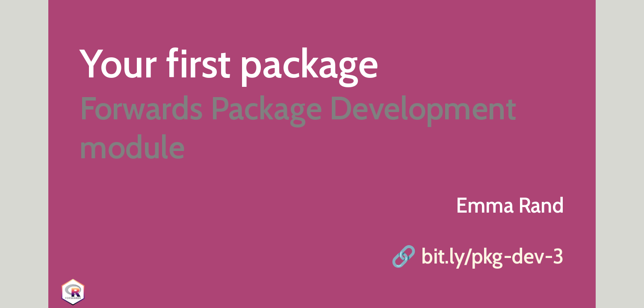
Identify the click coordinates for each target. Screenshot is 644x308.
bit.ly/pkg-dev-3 (493, 256)
